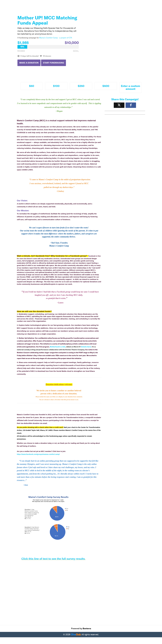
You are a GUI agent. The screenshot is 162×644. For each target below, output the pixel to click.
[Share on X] (119, 105)
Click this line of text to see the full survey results (53, 559)
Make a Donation (29, 63)
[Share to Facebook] (131, 105)
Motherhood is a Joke (58, 347)
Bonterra (87, 629)
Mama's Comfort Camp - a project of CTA (56, 38)
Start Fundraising (53, 63)
